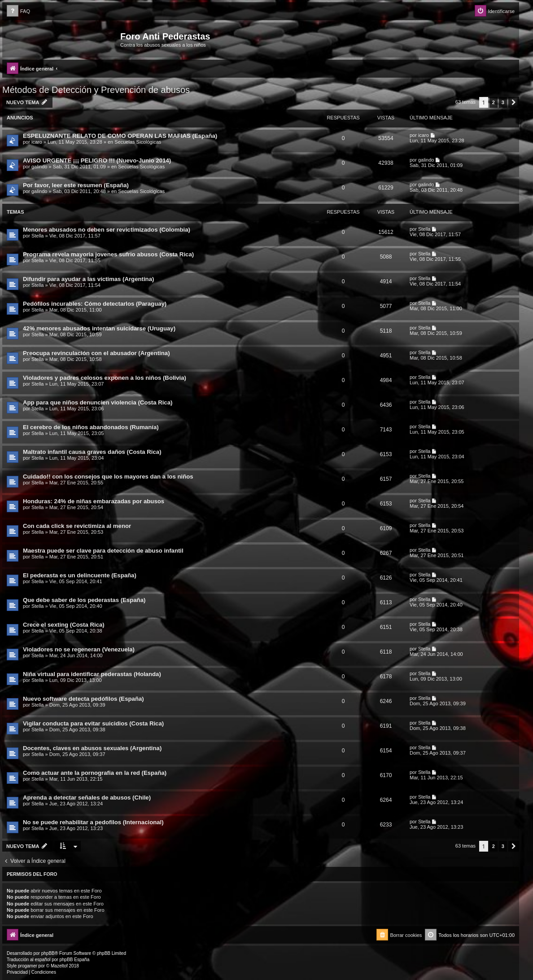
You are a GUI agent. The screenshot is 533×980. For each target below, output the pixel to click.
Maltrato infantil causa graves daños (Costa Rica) (92, 452)
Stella (38, 236)
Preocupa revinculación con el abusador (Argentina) (96, 353)
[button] (514, 102)
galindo (39, 167)
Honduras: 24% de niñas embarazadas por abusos (94, 501)
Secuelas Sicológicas (138, 142)
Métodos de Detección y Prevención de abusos (96, 90)
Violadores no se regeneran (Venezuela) (79, 649)
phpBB (48, 953)
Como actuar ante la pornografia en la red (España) (95, 773)
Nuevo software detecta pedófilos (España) (83, 699)
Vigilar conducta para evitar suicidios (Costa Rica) (93, 723)
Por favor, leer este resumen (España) (76, 185)
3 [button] (503, 102)
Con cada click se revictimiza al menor (77, 526)
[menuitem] (18, 11)
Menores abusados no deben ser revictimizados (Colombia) (107, 230)
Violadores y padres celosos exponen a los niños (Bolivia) (105, 378)
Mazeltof (59, 966)
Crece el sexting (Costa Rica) (64, 625)
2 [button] (494, 102)
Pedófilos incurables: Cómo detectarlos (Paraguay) (95, 304)
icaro (37, 142)
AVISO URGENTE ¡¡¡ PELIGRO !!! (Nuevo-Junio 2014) (97, 160)
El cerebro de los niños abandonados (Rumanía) (91, 427)
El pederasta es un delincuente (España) (80, 575)
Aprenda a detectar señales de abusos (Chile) (87, 798)
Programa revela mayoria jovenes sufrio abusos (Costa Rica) (108, 254)
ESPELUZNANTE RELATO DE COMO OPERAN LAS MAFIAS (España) (120, 136)
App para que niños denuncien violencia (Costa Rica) (98, 402)
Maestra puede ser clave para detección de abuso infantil (103, 551)
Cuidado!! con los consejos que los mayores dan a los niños (108, 477)
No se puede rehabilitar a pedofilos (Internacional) (93, 822)
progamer (28, 966)
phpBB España (74, 960)
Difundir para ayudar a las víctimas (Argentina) (88, 279)
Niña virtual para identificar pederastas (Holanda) (92, 674)
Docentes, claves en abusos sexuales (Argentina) (92, 748)
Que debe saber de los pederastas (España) (84, 600)
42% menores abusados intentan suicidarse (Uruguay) (99, 328)
